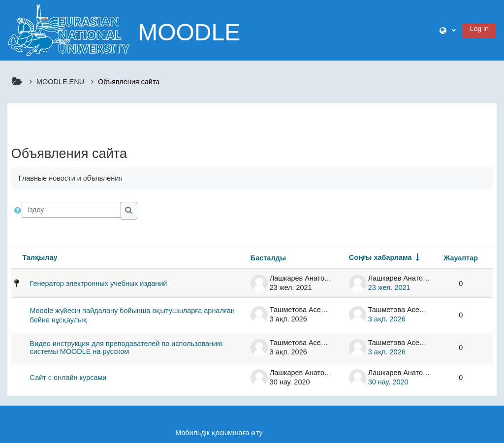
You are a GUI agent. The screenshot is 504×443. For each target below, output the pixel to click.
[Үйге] (69, 30)
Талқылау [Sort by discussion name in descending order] (40, 257)
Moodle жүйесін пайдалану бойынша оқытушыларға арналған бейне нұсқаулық (132, 315)
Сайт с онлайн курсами (68, 378)
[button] (448, 31)
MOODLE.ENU (60, 82)
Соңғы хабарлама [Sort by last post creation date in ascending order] (380, 257)
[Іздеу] (72, 210)
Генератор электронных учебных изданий (99, 284)
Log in (479, 29)
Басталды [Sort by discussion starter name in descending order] (268, 258)
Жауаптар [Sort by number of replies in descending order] (461, 258)
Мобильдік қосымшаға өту (219, 433)
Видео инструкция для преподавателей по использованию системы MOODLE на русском (126, 348)
